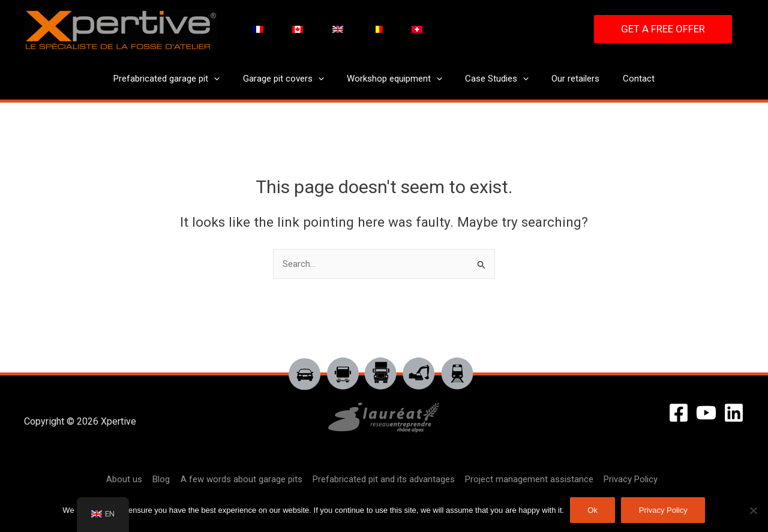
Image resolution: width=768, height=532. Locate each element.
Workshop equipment (397, 79)
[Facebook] (679, 413)
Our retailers (568, 79)
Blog (163, 479)
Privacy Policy (627, 479)
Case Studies (494, 79)
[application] (226, 79)
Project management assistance (527, 479)
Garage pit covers (291, 79)
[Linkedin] (734, 413)
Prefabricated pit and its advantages (382, 479)
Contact (626, 79)
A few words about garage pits (241, 479)
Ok (592, 510)
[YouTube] (706, 413)
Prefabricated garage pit (179, 79)
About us (127, 479)
